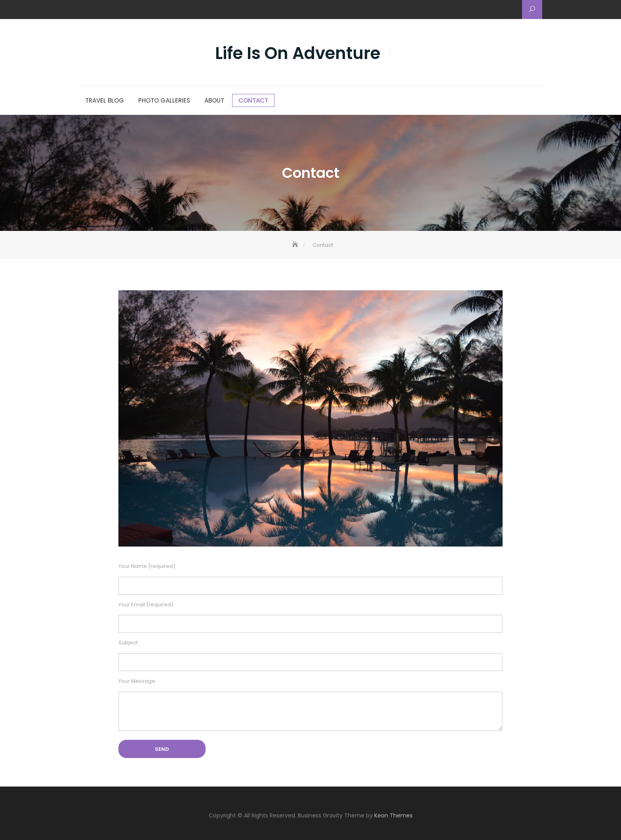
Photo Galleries (164, 100)
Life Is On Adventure (298, 53)
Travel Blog (105, 100)
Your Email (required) (310, 617)
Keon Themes (393, 815)
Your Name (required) (310, 579)
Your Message (310, 706)
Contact (253, 100)
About (214, 100)
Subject (310, 655)
